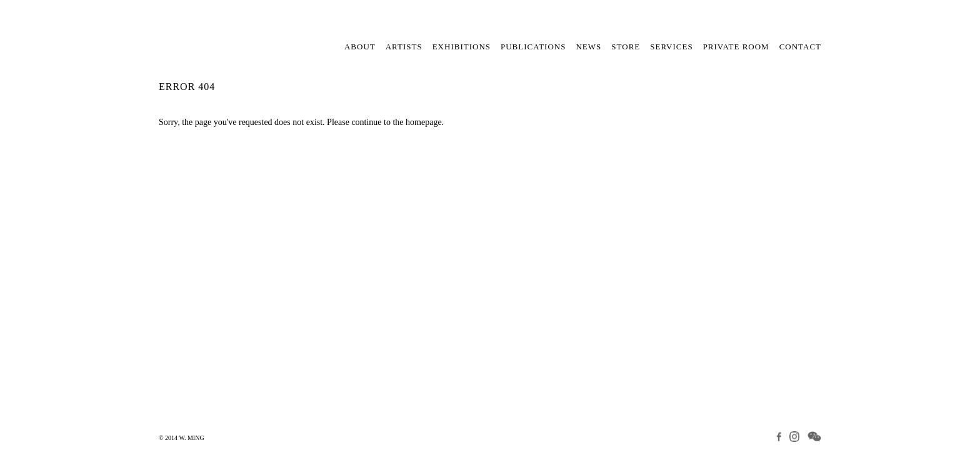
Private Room (736, 47)
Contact (800, 47)
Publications (533, 47)
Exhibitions (462, 47)
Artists (404, 47)
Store (626, 47)
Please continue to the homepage (384, 122)
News (588, 47)
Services (671, 47)
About (360, 47)
